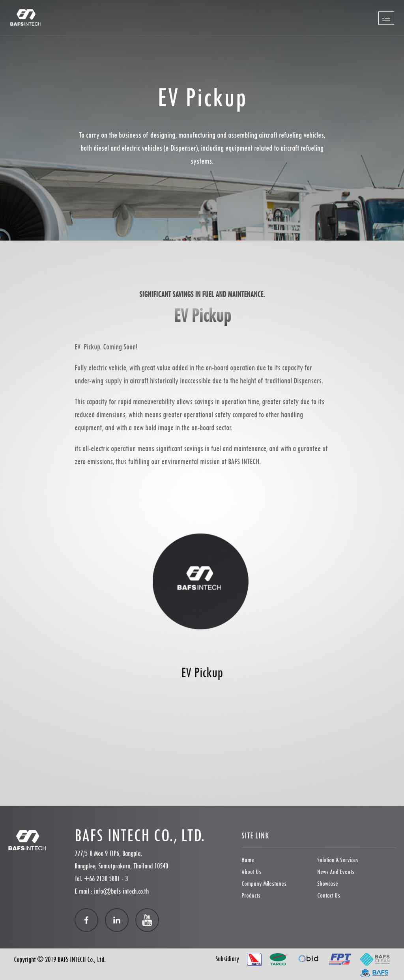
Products (251, 895)
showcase (328, 884)
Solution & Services (338, 860)
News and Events (336, 872)
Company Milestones (264, 884)
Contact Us (329, 895)
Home (248, 860)
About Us (251, 872)
